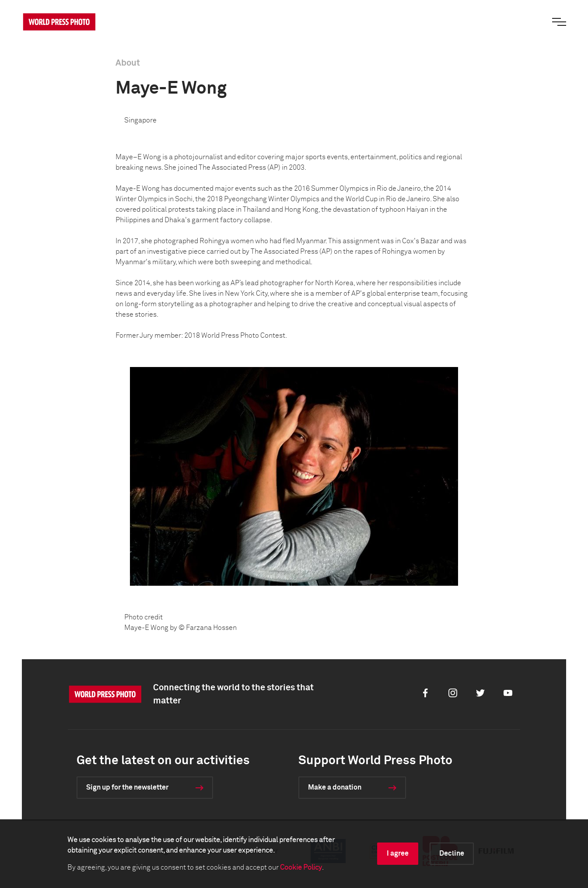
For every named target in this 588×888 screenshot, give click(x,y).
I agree (398, 853)
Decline (452, 853)
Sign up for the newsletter (127, 787)
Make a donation (335, 787)
